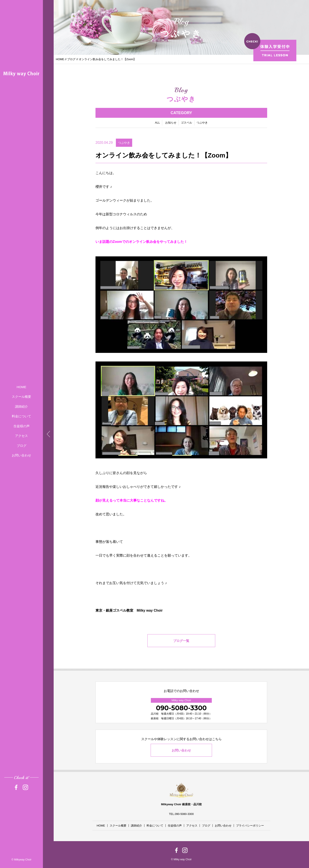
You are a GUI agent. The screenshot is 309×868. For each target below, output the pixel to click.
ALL (157, 123)
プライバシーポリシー (250, 826)
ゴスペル (186, 123)
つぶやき (202, 123)
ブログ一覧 (181, 641)
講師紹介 (21, 406)
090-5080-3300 (181, 708)
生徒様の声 (22, 426)
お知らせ (171, 123)
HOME (22, 387)
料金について (21, 416)
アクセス (21, 436)
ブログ (22, 446)
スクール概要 (21, 397)
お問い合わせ (21, 455)
